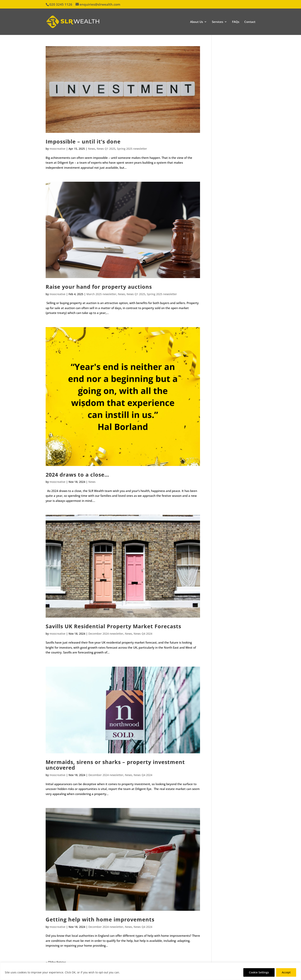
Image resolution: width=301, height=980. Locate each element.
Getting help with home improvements (100, 919)
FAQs (236, 22)
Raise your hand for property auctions (99, 287)
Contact (250, 22)
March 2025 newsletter (101, 294)
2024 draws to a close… (77, 475)
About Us (197, 22)
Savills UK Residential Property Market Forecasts (113, 626)
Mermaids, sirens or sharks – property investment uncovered (115, 765)
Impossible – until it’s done (83, 141)
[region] (150, 971)
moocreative (57, 149)
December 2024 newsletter (106, 634)
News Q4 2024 (143, 634)
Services (217, 22)
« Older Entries (56, 962)
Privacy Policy (130, 972)
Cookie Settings (259, 972)
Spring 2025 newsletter (132, 149)
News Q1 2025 (106, 149)
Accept (286, 972)
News (92, 149)
